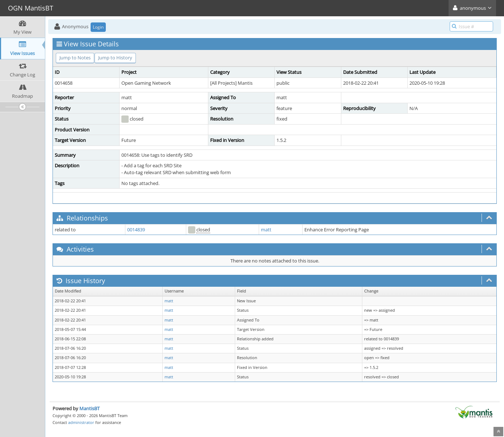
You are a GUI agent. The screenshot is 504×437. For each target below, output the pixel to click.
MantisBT (89, 408)
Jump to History (115, 58)
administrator (81, 422)
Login (98, 27)
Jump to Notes (75, 58)
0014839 (136, 230)
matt (266, 230)
